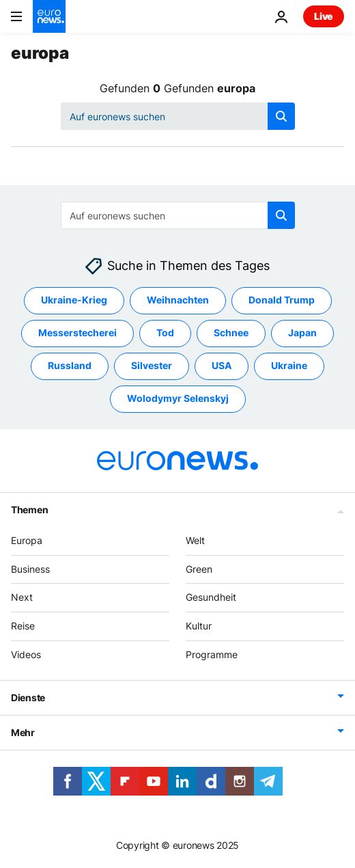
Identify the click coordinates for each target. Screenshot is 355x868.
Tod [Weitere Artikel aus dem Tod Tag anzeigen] (165, 333)
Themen (29, 510)
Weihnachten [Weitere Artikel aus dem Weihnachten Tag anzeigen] (178, 300)
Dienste (28, 697)
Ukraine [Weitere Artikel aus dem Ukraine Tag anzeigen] (289, 366)
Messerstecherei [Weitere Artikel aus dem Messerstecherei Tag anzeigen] (77, 333)
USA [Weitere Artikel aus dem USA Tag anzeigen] (222, 366)
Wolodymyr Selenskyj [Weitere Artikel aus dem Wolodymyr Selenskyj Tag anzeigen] (178, 399)
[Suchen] (178, 116)
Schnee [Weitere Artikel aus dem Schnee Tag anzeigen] (231, 333)
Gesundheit (211, 598)
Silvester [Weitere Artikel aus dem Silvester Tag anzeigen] (152, 366)
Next (22, 598)
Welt (195, 540)
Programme (212, 654)
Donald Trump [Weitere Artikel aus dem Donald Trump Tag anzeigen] (282, 300)
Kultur (199, 626)
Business (30, 569)
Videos (26, 654)
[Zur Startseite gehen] (49, 16)
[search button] (281, 116)
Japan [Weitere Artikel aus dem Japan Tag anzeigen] (302, 333)
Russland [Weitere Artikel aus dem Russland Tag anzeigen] (70, 366)
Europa (27, 540)
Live (324, 16)
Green (199, 569)
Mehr (23, 732)
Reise (23, 626)
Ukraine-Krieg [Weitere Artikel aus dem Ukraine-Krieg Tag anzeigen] (74, 300)
